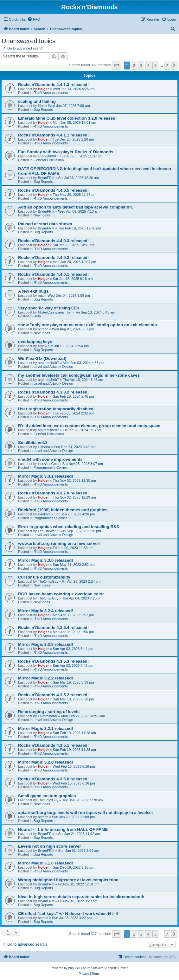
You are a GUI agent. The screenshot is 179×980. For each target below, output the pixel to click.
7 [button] (167, 65)
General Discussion (49, 160)
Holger (43, 89)
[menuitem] (34, 19)
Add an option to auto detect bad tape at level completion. (76, 207)
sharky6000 (47, 156)
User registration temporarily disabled (56, 409)
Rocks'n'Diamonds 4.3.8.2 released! (53, 392)
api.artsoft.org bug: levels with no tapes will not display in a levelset (86, 813)
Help (37, 316)
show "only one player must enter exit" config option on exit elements (87, 325)
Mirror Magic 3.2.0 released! (46, 762)
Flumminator (47, 716)
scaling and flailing (37, 101)
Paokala (44, 514)
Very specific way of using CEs (49, 308)
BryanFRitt (46, 178)
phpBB (73, 968)
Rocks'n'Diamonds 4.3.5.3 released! (53, 661)
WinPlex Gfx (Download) (42, 358)
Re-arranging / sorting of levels (49, 712)
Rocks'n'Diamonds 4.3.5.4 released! (53, 628)
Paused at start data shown (45, 224)
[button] (117, 65)
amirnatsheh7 (48, 363)
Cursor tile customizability (44, 577)
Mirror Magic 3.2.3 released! (46, 644)
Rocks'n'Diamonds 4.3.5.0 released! (53, 779)
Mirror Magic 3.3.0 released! (46, 560)
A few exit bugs (33, 291)
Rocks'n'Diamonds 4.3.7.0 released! (53, 493)
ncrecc (43, 329)
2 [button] (134, 65)
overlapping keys (35, 342)
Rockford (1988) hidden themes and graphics (63, 510)
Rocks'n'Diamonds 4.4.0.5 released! (53, 190)
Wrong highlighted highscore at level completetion (68, 880)
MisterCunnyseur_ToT (55, 312)
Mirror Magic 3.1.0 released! (46, 863)
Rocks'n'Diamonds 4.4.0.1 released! (53, 274)
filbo (41, 106)
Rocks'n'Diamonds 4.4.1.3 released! (53, 85)
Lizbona (44, 447)
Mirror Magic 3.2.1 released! (46, 728)
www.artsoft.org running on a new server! (59, 543)
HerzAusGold (48, 464)
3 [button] (141, 65)
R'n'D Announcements (51, 93)
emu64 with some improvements (50, 459)
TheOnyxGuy (48, 581)
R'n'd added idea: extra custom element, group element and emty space (89, 426)
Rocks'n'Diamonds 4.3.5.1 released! (53, 745)
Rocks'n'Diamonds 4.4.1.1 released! (53, 135)
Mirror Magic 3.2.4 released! (46, 611)
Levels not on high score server (50, 846)
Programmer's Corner (50, 467)
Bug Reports (43, 109)
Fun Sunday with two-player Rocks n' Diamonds (66, 152)
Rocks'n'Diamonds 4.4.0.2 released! (53, 258)
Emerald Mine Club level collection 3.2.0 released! (67, 118)
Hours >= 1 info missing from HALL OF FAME (63, 829)
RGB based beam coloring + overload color (61, 594)
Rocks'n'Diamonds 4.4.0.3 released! (53, 241)
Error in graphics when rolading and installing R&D (69, 527)
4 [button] (148, 65)
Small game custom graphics (47, 796)
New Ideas (42, 215)
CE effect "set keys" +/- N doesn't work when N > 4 (68, 914)
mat (41, 295)
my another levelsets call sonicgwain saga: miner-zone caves (79, 375)
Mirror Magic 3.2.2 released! (46, 678)
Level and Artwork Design (53, 367)
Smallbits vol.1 (33, 443)
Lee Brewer (47, 531)
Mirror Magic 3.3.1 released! (46, 476)
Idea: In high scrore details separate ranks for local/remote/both (81, 897)
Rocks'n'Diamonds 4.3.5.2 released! (53, 695)
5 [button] (155, 65)
